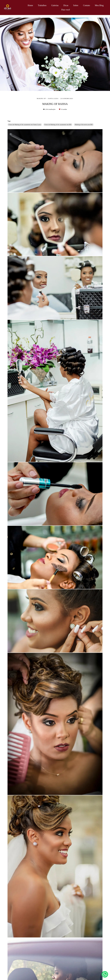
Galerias (55, 5)
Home (30, 5)
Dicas (66, 5)
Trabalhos (42, 5)
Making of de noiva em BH (84, 125)
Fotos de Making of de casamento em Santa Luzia (25, 125)
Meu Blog (99, 5)
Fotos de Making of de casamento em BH (58, 125)
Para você (66, 10)
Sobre (76, 5)
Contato (87, 5)
